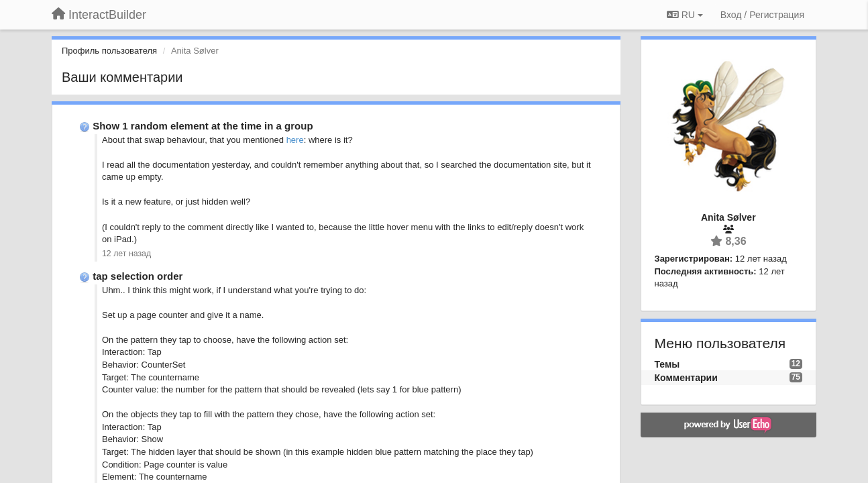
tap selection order (138, 276)
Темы (667, 364)
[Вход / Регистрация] (762, 15)
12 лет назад (126, 254)
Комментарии (686, 378)
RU (685, 15)
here (295, 140)
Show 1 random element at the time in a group (203, 126)
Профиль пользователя (109, 51)
